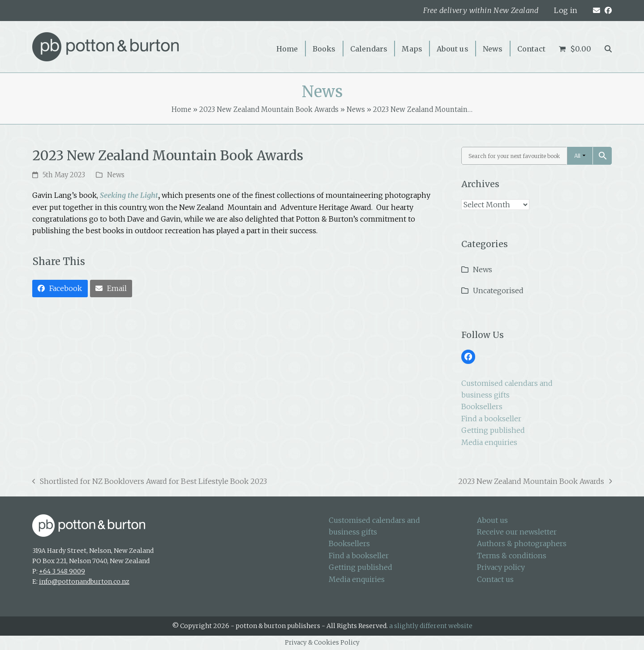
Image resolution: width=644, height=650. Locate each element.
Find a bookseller (491, 419)
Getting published (493, 430)
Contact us (495, 579)
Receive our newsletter (517, 532)
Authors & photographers (522, 543)
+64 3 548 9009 (62, 571)
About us (492, 520)
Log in (566, 10)
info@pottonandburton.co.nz (84, 582)
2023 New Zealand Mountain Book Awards (269, 109)
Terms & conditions (512, 556)
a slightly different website (431, 626)
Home (181, 109)
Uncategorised (498, 291)
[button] (608, 49)
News (356, 109)
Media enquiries (489, 442)
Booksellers (482, 406)
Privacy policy (501, 567)
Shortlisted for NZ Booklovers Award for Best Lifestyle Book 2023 (150, 482)
